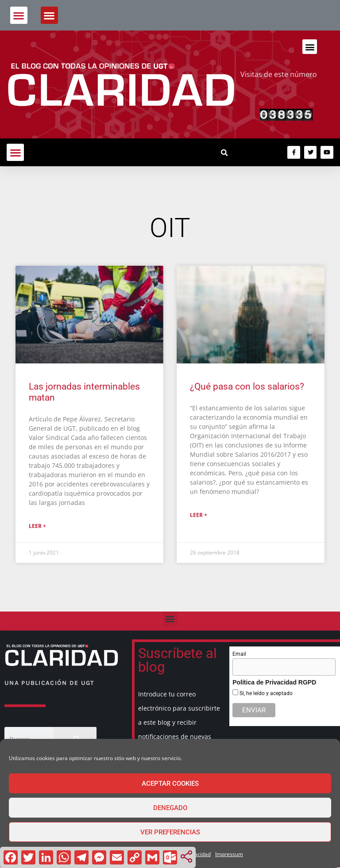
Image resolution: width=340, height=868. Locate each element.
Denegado (170, 808)
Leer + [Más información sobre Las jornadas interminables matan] (37, 526)
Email (239, 654)
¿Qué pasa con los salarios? (247, 386)
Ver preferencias (170, 832)
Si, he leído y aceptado (265, 693)
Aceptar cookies (170, 784)
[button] (19, 15)
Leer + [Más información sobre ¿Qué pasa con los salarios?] (199, 515)
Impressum (229, 854)
